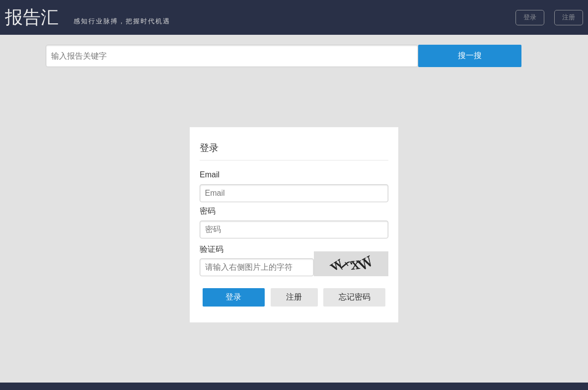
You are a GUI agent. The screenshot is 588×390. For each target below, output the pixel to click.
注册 (569, 17)
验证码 (212, 249)
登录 (530, 17)
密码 (208, 211)
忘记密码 (355, 297)
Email (210, 175)
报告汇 (32, 17)
